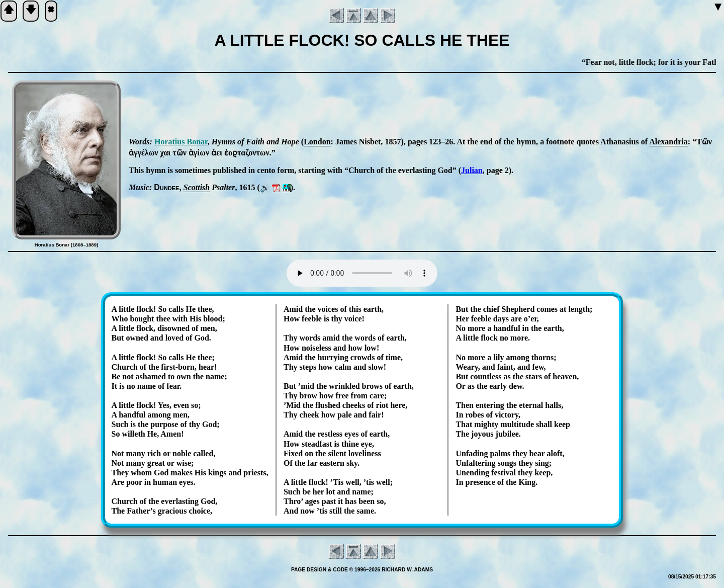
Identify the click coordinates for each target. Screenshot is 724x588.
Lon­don (317, 142)
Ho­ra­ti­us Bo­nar (181, 142)
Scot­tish (197, 187)
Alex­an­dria (668, 142)
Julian (472, 170)
